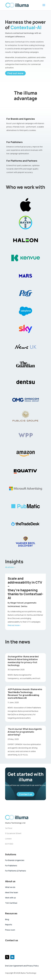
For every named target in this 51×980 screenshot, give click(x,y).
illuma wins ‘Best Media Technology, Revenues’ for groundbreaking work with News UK (25, 694)
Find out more (15, 73)
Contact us (26, 794)
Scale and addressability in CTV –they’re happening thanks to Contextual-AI (25, 588)
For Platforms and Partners (22, 161)
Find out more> (14, 625)
